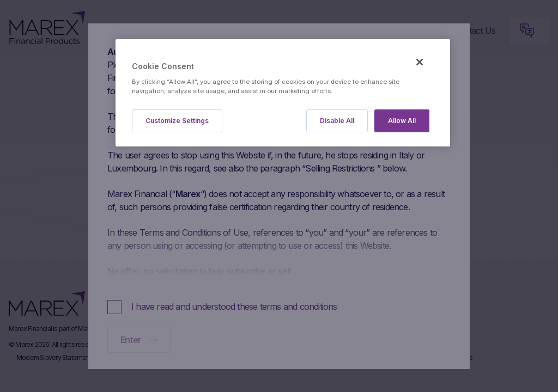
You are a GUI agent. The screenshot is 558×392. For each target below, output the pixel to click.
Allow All (402, 121)
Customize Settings (177, 121)
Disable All (337, 121)
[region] (283, 93)
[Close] (420, 62)
